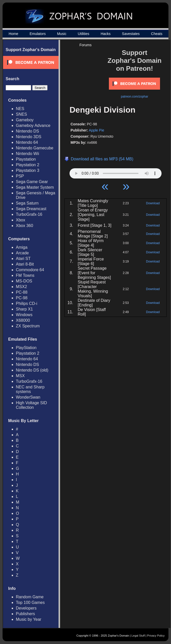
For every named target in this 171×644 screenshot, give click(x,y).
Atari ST (23, 259)
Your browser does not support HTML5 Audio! (116, 172)
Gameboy (25, 120)
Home (13, 34)
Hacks (106, 34)
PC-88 (22, 292)
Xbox (20, 220)
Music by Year (29, 619)
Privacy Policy (156, 636)
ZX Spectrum (28, 326)
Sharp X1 (24, 309)
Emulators (38, 34)
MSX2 (21, 287)
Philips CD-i (27, 303)
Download (153, 203)
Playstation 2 (28, 165)
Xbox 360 (25, 226)
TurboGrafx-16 (29, 214)
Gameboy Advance (33, 126)
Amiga (22, 247)
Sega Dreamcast (31, 209)
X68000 (23, 320)
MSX (20, 376)
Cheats (157, 34)
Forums (85, 45)
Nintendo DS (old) (32, 370)
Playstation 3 (28, 170)
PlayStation (26, 348)
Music (62, 34)
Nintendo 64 (27, 142)
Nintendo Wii (27, 154)
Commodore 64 (30, 270)
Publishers (25, 614)
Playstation (26, 159)
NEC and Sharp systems (30, 389)
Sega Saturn (27, 203)
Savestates (131, 34)
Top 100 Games (30, 603)
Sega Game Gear (32, 182)
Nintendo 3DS (29, 137)
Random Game (30, 597)
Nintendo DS (27, 131)
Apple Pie (97, 130)
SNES (21, 114)
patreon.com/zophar (135, 97)
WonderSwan (28, 397)
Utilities (83, 34)
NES (20, 109)
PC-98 (22, 298)
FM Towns (25, 275)
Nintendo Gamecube (35, 148)
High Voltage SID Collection (31, 405)
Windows (24, 315)
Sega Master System (35, 187)
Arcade (22, 253)
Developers (26, 608)
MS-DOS (24, 281)
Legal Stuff (138, 636)
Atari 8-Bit (25, 264)
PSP (20, 176)
